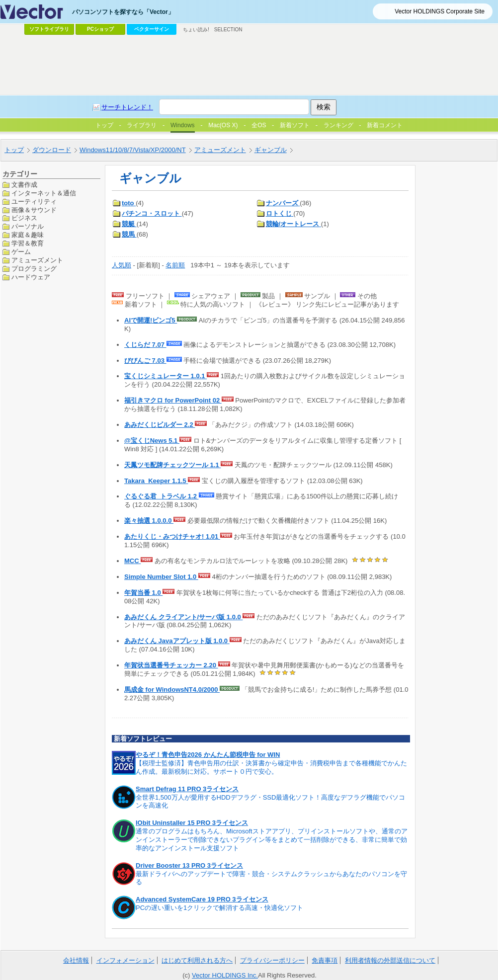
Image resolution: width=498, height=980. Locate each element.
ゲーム (21, 252)
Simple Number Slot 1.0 (161, 577)
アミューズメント (220, 150)
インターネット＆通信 (44, 193)
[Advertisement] (249, 65)
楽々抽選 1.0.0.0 (149, 521)
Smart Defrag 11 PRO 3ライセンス (187, 789)
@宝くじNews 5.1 (152, 441)
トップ (14, 150)
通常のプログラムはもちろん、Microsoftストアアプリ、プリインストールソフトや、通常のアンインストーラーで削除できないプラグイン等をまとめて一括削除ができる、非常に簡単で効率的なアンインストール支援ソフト (272, 840)
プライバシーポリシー (272, 960)
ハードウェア (31, 277)
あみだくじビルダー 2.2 (160, 425)
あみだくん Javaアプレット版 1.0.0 (177, 641)
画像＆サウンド (34, 210)
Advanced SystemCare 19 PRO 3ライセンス (202, 899)
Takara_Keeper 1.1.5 (156, 481)
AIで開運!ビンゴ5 (151, 320)
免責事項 (325, 960)
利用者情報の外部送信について (390, 960)
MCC (132, 561)
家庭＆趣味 (28, 235)
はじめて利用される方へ (197, 960)
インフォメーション (125, 960)
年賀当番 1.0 (143, 593)
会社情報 (76, 960)
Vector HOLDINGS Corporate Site (440, 11)
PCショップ (100, 29)
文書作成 (24, 185)
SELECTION (228, 30)
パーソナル (28, 226)
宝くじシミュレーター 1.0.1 (166, 376)
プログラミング (34, 269)
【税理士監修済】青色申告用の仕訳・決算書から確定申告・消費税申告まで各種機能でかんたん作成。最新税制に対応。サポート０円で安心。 (271, 767)
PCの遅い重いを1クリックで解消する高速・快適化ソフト (219, 908)
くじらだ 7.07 (145, 345)
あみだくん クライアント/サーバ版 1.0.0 (183, 617)
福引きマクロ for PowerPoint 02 (173, 400)
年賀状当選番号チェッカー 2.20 (171, 665)
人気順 (122, 265)
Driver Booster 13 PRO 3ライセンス (189, 865)
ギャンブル (271, 150)
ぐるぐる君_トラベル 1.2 (162, 496)
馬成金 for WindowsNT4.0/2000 (172, 690)
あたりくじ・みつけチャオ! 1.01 (172, 536)
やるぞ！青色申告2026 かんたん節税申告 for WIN (208, 755)
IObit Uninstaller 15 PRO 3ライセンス (192, 823)
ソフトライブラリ (49, 29)
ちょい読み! (196, 30)
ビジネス (24, 218)
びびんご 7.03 (145, 361)
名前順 (175, 265)
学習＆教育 (28, 243)
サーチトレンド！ (127, 107)
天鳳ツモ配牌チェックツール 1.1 (172, 465)
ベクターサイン (152, 29)
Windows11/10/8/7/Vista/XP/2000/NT (133, 150)
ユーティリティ (34, 202)
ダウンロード (52, 150)
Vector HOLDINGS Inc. (225, 975)
